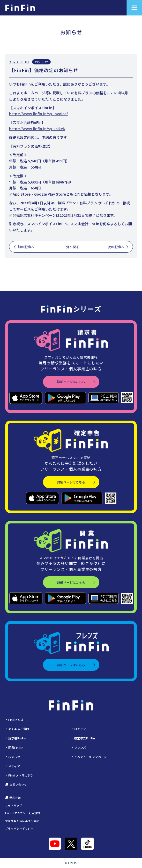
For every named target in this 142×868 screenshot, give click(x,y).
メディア (14, 766)
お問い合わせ (16, 784)
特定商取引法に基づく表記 (22, 821)
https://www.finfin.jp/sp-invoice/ (38, 114)
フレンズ (80, 747)
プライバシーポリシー (19, 828)
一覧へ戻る (71, 247)
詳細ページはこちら (71, 382)
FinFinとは (16, 720)
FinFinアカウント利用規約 (23, 813)
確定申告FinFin (85, 738)
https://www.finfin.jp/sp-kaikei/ (37, 129)
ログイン (80, 729)
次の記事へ (116, 247)
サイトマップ (14, 805)
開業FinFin (16, 747)
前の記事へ (26, 247)
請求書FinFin (17, 738)
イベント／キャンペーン (91, 757)
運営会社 (13, 798)
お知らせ (41, 62)
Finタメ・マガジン (21, 775)
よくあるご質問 (19, 729)
